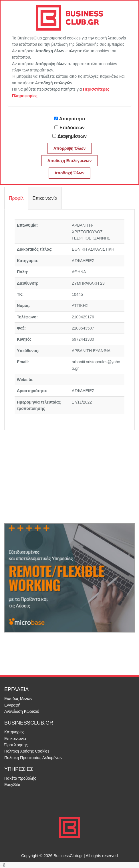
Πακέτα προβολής (20, 778)
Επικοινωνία (15, 739)
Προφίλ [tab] (16, 198)
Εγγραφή (12, 705)
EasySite (12, 785)
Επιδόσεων (72, 128)
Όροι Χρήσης (16, 745)
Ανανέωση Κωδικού (22, 711)
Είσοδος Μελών (18, 699)
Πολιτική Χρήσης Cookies (27, 751)
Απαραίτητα (72, 119)
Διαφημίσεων (72, 136)
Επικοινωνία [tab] (45, 198)
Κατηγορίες (14, 732)
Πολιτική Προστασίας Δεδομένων (33, 758)
